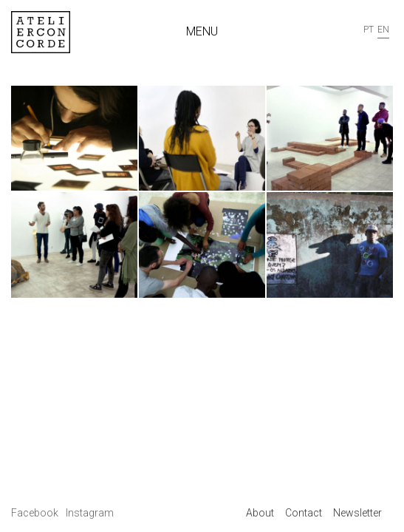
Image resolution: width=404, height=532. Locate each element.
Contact (304, 513)
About (260, 513)
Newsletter (357, 513)
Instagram (90, 513)
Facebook (36, 513)
